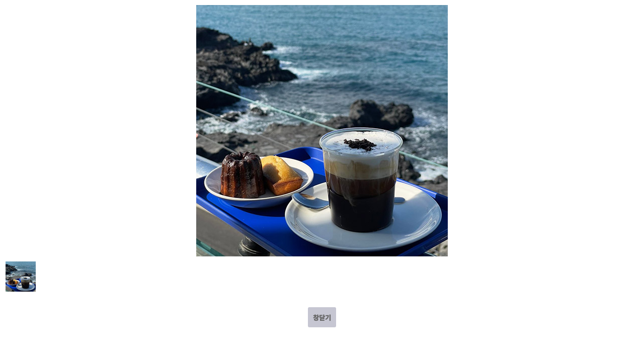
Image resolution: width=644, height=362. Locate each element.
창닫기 (322, 318)
